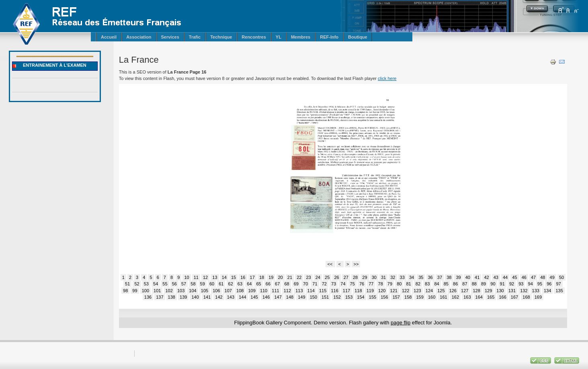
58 (193, 284)
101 (157, 291)
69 (296, 284)
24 (318, 277)
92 (512, 284)
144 (242, 297)
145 (254, 297)
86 (455, 284)
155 (373, 297)
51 (127, 284)
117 (346, 291)
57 (184, 284)
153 (349, 297)
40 (468, 277)
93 (521, 284)
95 (540, 284)
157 (396, 297)
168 (526, 297)
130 (500, 291)
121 (394, 291)
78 (381, 284)
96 (549, 284)
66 (268, 284)
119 (370, 291)
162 (455, 297)
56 (174, 284)
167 (514, 297)
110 (264, 291)
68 (287, 284)
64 (249, 284)
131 (512, 291)
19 (271, 277)
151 (325, 297)
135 (559, 291)
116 (334, 291)
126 (453, 291)
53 (146, 284)
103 (181, 291)
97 (558, 284)
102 (169, 291)
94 (531, 284)
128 (476, 291)
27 (346, 277)
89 (484, 284)
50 (561, 277)
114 (311, 291)
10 (186, 277)
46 (524, 277)
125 (441, 291)
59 (203, 284)
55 (165, 284)
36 (430, 277)
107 (228, 291)
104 (193, 291)
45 (514, 277)
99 (135, 291)
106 (216, 291)
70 (305, 284)
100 (145, 291)
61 (221, 284)
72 (324, 284)
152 (337, 297)
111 (275, 291)
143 (231, 297)
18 (262, 277)
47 (533, 277)
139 (183, 297)
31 (383, 277)
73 (334, 284)
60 (212, 284)
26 (336, 277)
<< (330, 264)
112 (287, 291)
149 (301, 297)
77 (371, 284)
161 (443, 297)
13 (215, 277)
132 (524, 291)
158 (408, 297)
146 (266, 297)
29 (365, 277)
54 (156, 284)
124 (429, 291)
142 (219, 297)
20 (281, 277)
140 (195, 297)
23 (308, 277)
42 (486, 277)
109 (252, 291)
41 (477, 277)
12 (205, 277)
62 (231, 284)
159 (420, 297)
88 (474, 284)
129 (488, 291)
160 (432, 297)
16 (243, 277)
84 (436, 284)
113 (299, 291)
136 (148, 297)
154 (361, 297)
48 (543, 277)
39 (458, 277)
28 (355, 277)
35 (421, 277)
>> (356, 264)
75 (352, 284)
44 (505, 277)
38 (449, 277)
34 (412, 277)
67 (277, 284)
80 (399, 284)
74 (343, 284)
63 (240, 284)
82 (418, 284)
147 (278, 297)
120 (382, 291)
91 (502, 284)
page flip (401, 323)
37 (440, 277)
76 (362, 284)
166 (502, 297)
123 (417, 291)
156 (384, 297)
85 (446, 284)
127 (465, 291)
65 (258, 284)
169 (538, 297)
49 (552, 277)
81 (408, 284)
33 (402, 277)
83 (427, 284)
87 (465, 284)
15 (234, 277)
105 (205, 291)
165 (491, 297)
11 (196, 277)
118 (358, 291)
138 (172, 297)
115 (323, 291)
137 (160, 297)
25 (327, 277)
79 (390, 284)
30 (374, 277)
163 (467, 297)
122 (406, 291)
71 (315, 284)
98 (125, 291)
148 (290, 297)
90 (493, 284)
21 (290, 277)
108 (240, 291)
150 (313, 297)
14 (224, 277)
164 (479, 297)
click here (387, 78)
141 (207, 297)
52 (137, 284)
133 (536, 291)
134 (547, 291)
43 (496, 277)
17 (252, 277)
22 (299, 277)
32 (393, 277)
